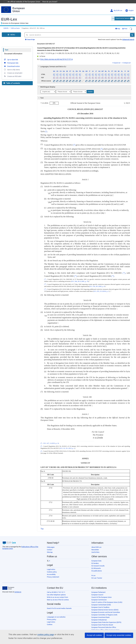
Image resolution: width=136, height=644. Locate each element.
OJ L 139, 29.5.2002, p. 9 (97, 283)
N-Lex (93, 572)
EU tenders (95, 560)
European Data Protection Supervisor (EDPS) (106, 619)
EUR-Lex (9, 16)
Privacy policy (52, 616)
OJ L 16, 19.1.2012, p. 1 (67, 445)
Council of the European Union (102, 594)
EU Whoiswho (96, 565)
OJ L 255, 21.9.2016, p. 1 (101, 288)
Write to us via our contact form (57, 594)
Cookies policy (52, 569)
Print (125, 25)
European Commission (99, 596)
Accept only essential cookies (119, 635)
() (46, 128)
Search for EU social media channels (59, 605)
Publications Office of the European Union (105, 626)
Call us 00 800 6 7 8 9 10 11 (56, 589)
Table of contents (12, 80)
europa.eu (18, 589)
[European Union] (8, 585)
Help (118, 25)
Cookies (50, 621)
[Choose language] (48, 88)
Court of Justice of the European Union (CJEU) (107, 599)
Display (90, 88)
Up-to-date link (11, 56)
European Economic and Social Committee (106, 609)
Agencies (95, 629)
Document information (13, 50)
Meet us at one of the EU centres (58, 596)
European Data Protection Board (102, 621)
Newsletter (95, 546)
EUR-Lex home (15, 25)
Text (6, 46)
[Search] (132, 32)
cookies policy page (42, 635)
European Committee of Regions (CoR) (104, 611)
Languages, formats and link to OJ (52, 63)
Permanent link (11, 60)
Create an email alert (13, 70)
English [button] (129, 7)
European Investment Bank (101, 614)
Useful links (95, 549)
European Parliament (98, 589)
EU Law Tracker (97, 575)
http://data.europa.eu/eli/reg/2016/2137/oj (57, 56)
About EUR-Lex (96, 544)
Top (42, 525)
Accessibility (51, 571)
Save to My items (12, 66)
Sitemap (50, 549)
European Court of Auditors (100, 604)
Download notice (12, 63)
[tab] (84, 63)
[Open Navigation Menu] (11, 31)
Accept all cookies (94, 635)
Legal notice (51, 566)
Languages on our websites (56, 614)
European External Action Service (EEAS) (105, 606)
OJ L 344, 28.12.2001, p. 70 (80, 278)
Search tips (30, 36)
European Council (97, 591)
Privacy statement (53, 574)
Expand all (116, 60)
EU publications (97, 567)
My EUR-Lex (116, 7)
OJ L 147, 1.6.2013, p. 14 (51, 440)
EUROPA (6, 25)
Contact (50, 546)
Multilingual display (46, 84)
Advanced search (128, 36)
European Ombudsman (99, 616)
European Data (96, 557)
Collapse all (126, 60)
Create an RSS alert (13, 73)
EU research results (98, 562)
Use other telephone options (56, 591)
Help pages (51, 544)
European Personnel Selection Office (104, 624)
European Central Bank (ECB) (101, 601)
